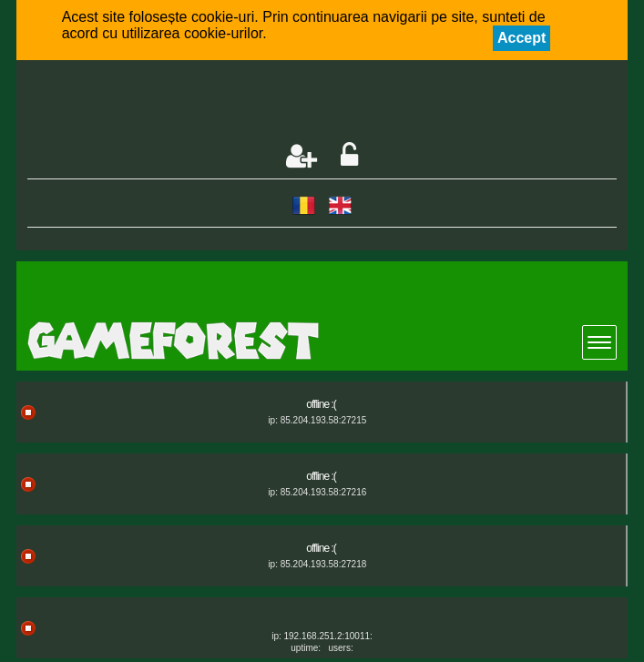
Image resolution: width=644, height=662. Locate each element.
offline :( (321, 404)
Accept (521, 38)
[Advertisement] (240, 103)
